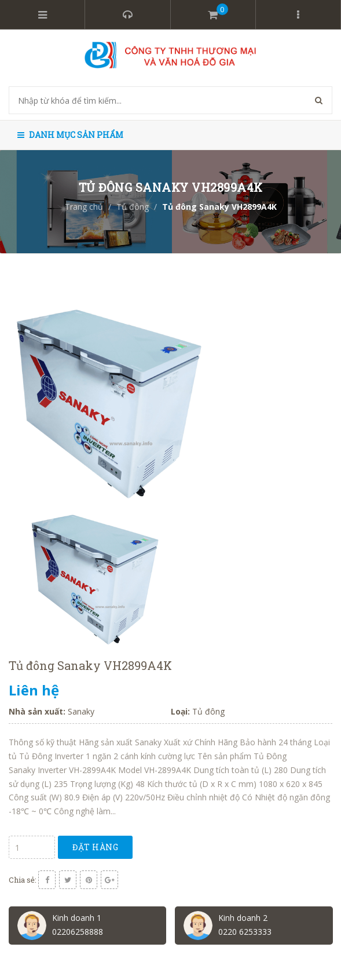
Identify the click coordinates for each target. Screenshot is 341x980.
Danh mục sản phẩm (70, 135)
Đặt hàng (95, 847)
